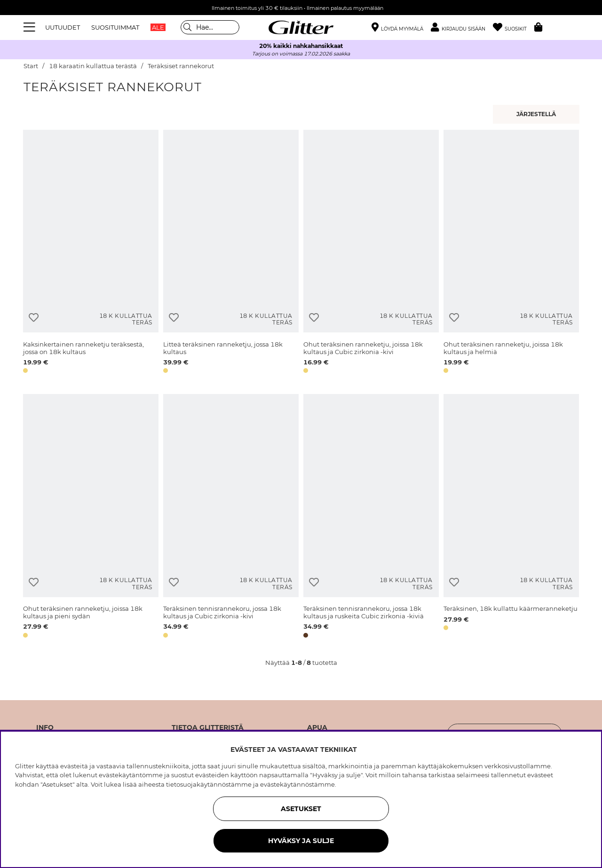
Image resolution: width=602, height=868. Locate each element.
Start (31, 66)
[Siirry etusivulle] (301, 27)
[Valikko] (31, 27)
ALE (158, 27)
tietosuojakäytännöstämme (209, 784)
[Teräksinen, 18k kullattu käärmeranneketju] (511, 517)
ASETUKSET (301, 809)
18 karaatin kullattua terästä (93, 66)
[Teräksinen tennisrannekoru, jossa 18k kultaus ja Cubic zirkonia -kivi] (231, 517)
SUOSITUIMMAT (115, 27)
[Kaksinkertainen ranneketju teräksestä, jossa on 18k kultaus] (91, 253)
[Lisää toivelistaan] (34, 318)
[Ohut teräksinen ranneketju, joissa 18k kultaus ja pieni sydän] (91, 517)
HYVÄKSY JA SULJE (301, 841)
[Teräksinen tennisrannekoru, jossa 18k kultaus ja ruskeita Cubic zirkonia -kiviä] (371, 517)
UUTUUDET (63, 27)
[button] (462, 28)
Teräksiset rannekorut (181, 66)
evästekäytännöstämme (297, 784)
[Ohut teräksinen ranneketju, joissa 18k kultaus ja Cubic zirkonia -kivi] (371, 253)
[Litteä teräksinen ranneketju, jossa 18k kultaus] (231, 253)
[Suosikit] (514, 28)
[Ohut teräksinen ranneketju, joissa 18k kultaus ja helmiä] (511, 253)
